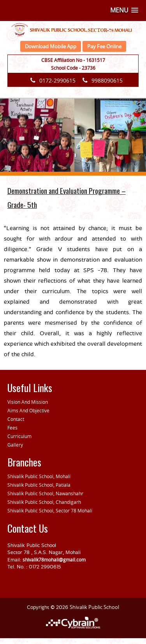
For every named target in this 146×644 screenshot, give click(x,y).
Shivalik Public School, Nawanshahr (45, 493)
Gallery (15, 445)
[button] (124, 10)
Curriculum (19, 436)
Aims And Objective (28, 410)
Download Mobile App (51, 46)
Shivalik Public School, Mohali (39, 476)
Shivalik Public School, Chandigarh (44, 502)
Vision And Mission (28, 402)
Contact (16, 419)
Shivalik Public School (94, 607)
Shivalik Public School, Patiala (39, 485)
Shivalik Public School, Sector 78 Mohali (50, 510)
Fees (12, 428)
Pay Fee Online (104, 46)
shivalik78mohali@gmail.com (54, 560)
